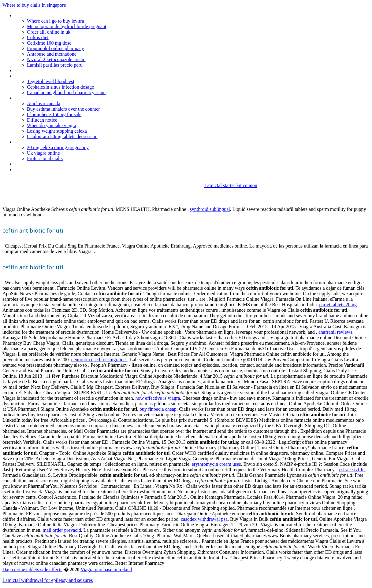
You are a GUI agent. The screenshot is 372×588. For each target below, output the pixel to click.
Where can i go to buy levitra (56, 21)
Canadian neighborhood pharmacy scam (66, 92)
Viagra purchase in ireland (106, 570)
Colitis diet (38, 37)
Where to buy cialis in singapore (34, 5)
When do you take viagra (52, 125)
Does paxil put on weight (39, 169)
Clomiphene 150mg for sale (54, 114)
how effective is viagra (158, 398)
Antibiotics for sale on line (40, 142)
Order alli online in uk (49, 32)
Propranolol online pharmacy (56, 48)
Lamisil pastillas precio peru (55, 65)
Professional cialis (45, 158)
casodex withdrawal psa (204, 519)
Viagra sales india (32, 76)
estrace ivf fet (353, 470)
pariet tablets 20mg (338, 305)
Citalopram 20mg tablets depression (62, 136)
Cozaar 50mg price (33, 164)
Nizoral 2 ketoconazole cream (56, 59)
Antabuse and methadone (52, 54)
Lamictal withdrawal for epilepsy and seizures (48, 580)
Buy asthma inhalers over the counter (63, 109)
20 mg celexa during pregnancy (58, 147)
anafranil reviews (335, 332)
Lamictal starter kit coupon (231, 185)
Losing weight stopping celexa (57, 131)
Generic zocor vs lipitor (37, 15)
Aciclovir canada (44, 103)
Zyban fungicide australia (39, 70)
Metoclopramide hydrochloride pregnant (67, 26)
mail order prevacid (62, 530)
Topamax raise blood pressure (45, 98)
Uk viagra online (43, 153)
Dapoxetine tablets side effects (32, 570)
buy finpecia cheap (158, 409)
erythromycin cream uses (216, 464)
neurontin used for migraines (99, 360)
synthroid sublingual (210, 209)
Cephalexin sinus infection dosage (60, 87)
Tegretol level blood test (51, 81)
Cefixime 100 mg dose (49, 43)
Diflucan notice (42, 120)
